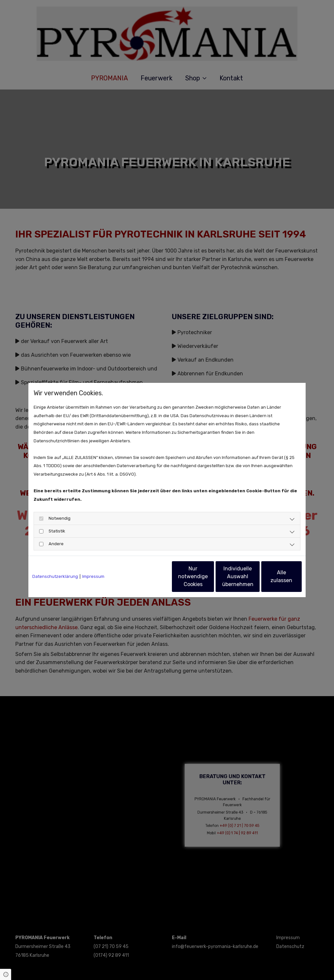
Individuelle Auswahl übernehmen (210, 576)
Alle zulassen (272, 576)
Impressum (93, 576)
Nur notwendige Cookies (148, 576)
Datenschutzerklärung (55, 576)
